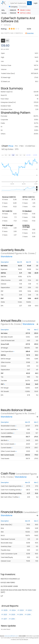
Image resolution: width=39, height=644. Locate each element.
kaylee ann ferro (8, 583)
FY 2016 (12, 619)
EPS (17, 149)
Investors (24, 7)
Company (14, 7)
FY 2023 (21, 610)
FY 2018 (28, 615)
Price (11, 146)
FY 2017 (4, 619)
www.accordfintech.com (11, 636)
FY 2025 (4, 610)
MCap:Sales (7, 149)
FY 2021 (4, 615)
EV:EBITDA (30, 146)
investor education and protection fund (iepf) (18, 591)
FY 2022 (29, 610)
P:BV (22, 146)
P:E (16, 146)
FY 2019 (20, 615)
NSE (3, 41)
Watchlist (30, 33)
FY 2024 (13, 610)
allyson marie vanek (9, 586)
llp (2, 596)
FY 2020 (12, 615)
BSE (7, 41)
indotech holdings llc (10, 579)
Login (36, 3)
